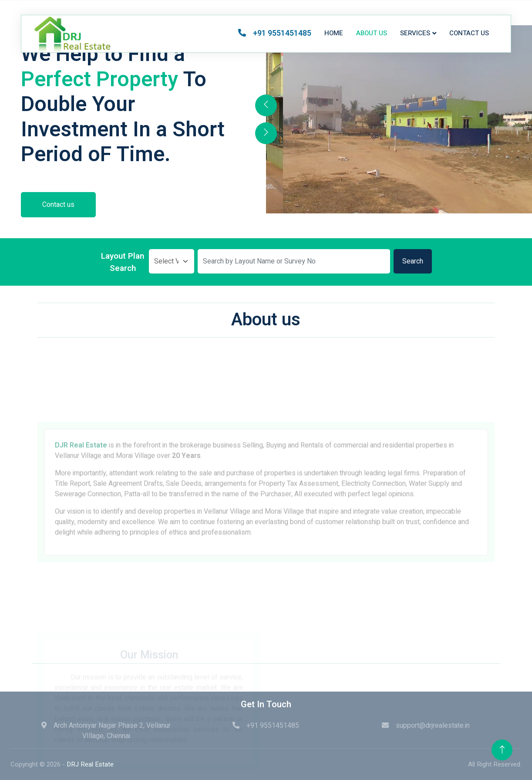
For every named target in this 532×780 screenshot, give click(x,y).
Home (334, 33)
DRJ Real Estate (90, 764)
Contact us (469, 33)
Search (413, 261)
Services (415, 33)
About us (372, 33)
